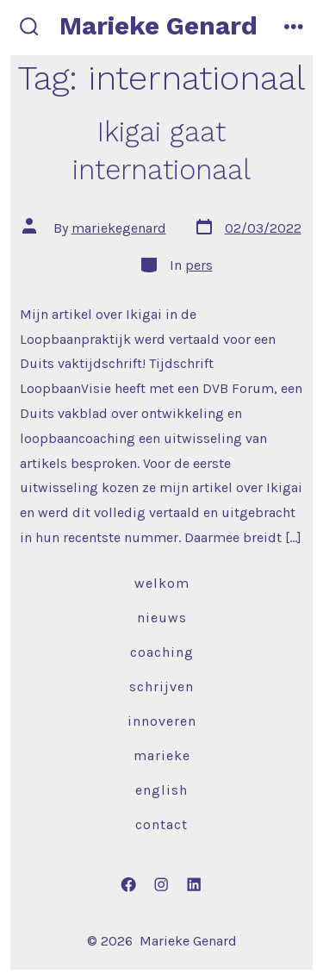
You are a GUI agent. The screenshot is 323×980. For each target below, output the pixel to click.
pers (199, 265)
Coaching (162, 652)
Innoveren (162, 721)
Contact (161, 824)
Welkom (162, 583)
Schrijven (161, 687)
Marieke (162, 755)
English (161, 790)
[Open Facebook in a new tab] (129, 884)
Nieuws (162, 618)
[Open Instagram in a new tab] (162, 884)
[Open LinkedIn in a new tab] (194, 884)
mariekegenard (119, 228)
